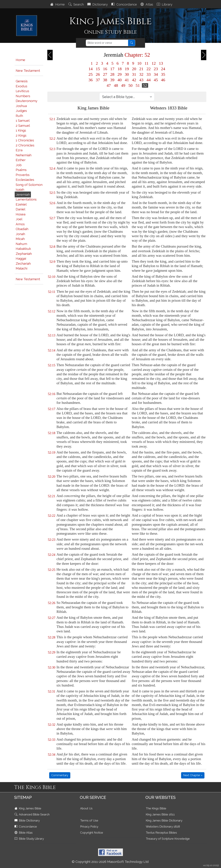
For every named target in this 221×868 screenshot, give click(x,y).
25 (91, 74)
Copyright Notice (92, 833)
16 (105, 69)
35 (163, 74)
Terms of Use (89, 820)
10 (139, 63)
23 (156, 69)
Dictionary (98, 4)
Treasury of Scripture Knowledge (168, 839)
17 (112, 69)
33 (149, 74)
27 (105, 74)
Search (76, 4)
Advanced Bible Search (32, 814)
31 (134, 74)
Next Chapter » (193, 775)
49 (123, 85)
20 (134, 69)
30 (127, 74)
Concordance (125, 4)
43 (141, 80)
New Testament (28, 71)
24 (163, 69)
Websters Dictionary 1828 (163, 827)
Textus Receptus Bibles (161, 833)
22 (149, 69)
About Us (86, 808)
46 (163, 80)
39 (112, 80)
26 (98, 74)
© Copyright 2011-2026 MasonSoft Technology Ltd (110, 862)
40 (120, 80)
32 (141, 74)
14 (91, 69)
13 (161, 63)
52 (145, 85)
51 (138, 85)
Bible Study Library (30, 839)
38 (105, 80)
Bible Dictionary (27, 820)
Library (165, 4)
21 (141, 69)
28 (112, 74)
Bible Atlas (24, 833)
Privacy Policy (89, 827)
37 (98, 80)
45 (156, 80)
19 (127, 69)
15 (98, 69)
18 (120, 69)
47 (109, 85)
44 (149, 80)
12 (154, 63)
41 (127, 80)
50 (131, 85)
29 (120, 74)
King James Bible (28, 808)
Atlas (147, 4)
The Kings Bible (156, 808)
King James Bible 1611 (160, 814)
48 (116, 85)
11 (146, 63)
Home (58, 4)
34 (156, 74)
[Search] (107, 43)
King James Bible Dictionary (164, 820)
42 (134, 80)
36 (91, 80)
